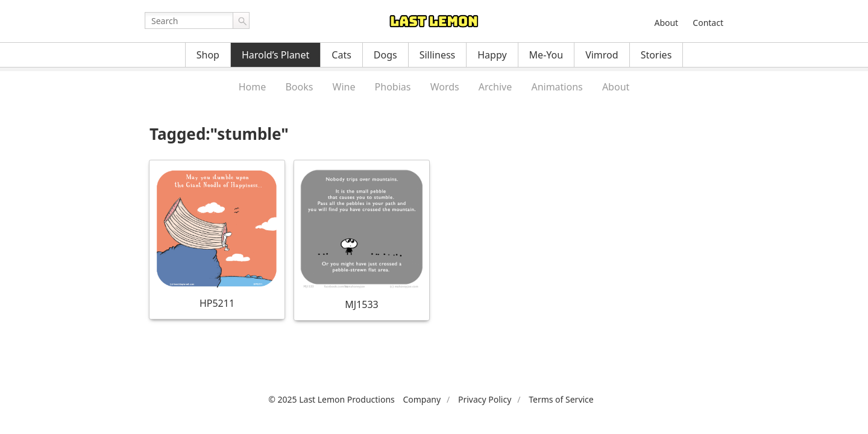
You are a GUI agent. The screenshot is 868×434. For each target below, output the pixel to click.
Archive (495, 87)
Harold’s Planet (275, 55)
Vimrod (602, 55)
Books (299, 87)
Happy (492, 55)
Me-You (546, 55)
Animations (557, 87)
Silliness (438, 55)
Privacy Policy (485, 399)
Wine (344, 87)
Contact (708, 23)
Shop (208, 55)
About (666, 23)
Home (253, 87)
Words (445, 87)
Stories (656, 55)
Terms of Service (561, 399)
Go (241, 20)
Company (422, 399)
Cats (341, 55)
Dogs (385, 55)
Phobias (393, 87)
